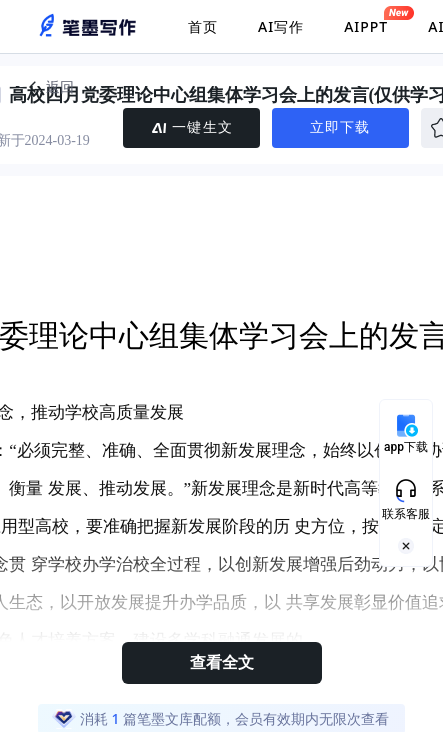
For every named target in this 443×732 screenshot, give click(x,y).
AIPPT (366, 21)
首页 (203, 26)
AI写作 (281, 26)
